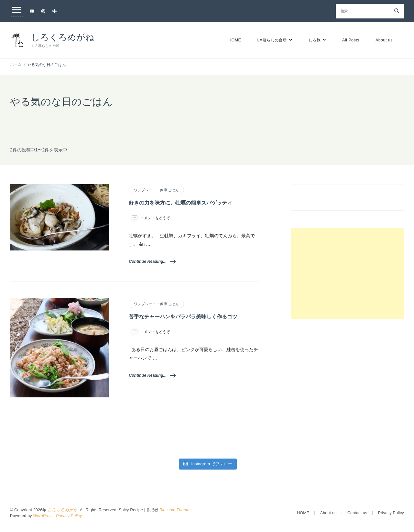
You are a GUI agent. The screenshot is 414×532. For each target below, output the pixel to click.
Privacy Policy (69, 516)
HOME (235, 40)
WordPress (43, 516)
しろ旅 (315, 40)
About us (384, 40)
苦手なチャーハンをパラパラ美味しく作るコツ (183, 317)
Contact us (357, 513)
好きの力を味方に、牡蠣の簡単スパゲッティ (180, 203)
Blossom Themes (175, 510)
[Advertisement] (347, 273)
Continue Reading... (152, 261)
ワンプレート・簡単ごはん (156, 190)
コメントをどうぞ (155, 218)
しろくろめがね (63, 37)
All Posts (351, 40)
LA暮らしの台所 (272, 40)
